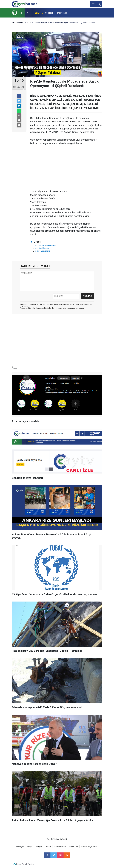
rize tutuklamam (42, 248)
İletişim (39, 847)
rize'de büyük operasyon (46, 245)
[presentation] (21, 13)
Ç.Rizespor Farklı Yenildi (56, 13)
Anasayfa (20, 847)
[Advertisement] (66, 168)
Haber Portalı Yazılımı (25, 864)
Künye (30, 847)
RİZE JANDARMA (43, 251)
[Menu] (93, 4)
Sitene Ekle (74, 847)
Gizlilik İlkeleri (60, 847)
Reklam (48, 847)
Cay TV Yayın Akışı (89, 847)
